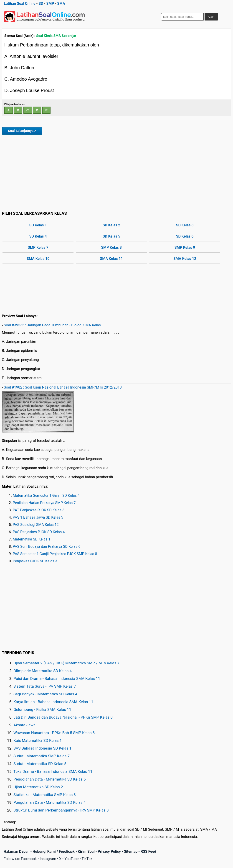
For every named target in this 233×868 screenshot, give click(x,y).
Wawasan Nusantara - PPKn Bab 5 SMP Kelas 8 (54, 733)
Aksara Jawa (24, 725)
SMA (61, 4)
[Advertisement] (116, 172)
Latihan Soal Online (20, 4)
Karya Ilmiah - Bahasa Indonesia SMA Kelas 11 (53, 702)
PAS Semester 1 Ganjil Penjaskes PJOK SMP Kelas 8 (55, 554)
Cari (211, 17)
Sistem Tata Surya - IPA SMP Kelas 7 (45, 686)
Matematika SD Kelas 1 (32, 539)
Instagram (48, 859)
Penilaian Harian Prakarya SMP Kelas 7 (44, 503)
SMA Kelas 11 (111, 259)
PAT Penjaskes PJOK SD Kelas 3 (39, 510)
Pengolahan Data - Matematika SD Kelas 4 (50, 802)
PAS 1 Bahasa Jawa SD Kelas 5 (38, 517)
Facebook (29, 859)
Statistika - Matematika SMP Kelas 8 (45, 795)
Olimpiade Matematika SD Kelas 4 (43, 671)
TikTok (87, 859)
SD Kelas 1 (38, 225)
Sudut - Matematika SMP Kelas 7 (42, 756)
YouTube (71, 859)
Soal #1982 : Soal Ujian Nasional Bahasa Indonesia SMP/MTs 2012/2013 (63, 387)
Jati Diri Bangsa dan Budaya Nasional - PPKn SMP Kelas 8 (63, 717)
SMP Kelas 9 (185, 247)
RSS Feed (148, 851)
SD (41, 4)
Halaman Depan (17, 851)
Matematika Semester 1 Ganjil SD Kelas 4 (46, 495)
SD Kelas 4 (38, 236)
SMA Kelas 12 (185, 259)
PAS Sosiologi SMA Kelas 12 (36, 525)
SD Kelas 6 (185, 236)
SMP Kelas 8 (111, 247)
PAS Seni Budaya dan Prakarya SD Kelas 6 (47, 547)
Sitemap (131, 851)
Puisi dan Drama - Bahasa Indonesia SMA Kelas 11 (57, 679)
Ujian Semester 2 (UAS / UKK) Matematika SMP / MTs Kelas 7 (66, 663)
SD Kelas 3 (185, 225)
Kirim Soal (86, 851)
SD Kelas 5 (111, 236)
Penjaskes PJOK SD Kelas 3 (35, 561)
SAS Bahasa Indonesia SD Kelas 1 (42, 748)
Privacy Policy (109, 851)
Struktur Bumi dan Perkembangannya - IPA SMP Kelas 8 (61, 810)
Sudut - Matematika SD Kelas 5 (40, 764)
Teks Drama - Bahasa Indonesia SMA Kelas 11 (53, 771)
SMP (50, 4)
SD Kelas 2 (111, 225)
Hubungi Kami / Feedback (54, 851)
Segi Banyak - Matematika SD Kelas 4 (45, 694)
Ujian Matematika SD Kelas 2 (38, 787)
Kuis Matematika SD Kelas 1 (38, 740)
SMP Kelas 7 (38, 247)
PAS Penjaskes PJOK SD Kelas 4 (39, 532)
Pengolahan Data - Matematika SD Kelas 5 (50, 779)
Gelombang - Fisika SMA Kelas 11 (42, 709)
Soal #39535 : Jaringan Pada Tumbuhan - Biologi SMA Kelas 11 (55, 325)
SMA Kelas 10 (38, 259)
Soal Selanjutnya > (22, 131)
